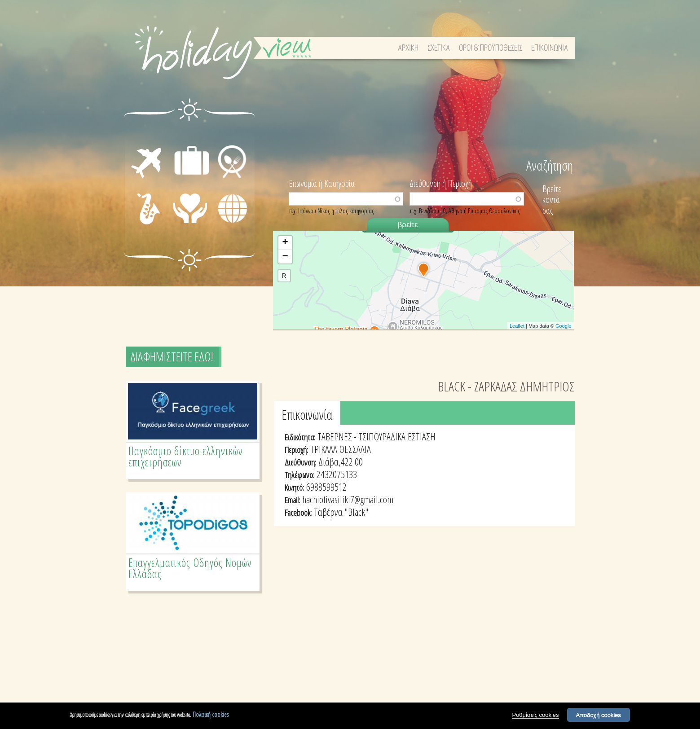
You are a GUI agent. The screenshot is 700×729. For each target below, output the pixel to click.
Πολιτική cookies (211, 714)
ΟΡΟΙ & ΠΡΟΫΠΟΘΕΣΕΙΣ (491, 48)
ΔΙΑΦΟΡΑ (232, 224)
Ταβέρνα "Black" (341, 512)
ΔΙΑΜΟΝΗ (192, 135)
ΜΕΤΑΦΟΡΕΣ (140, 145)
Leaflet (517, 326)
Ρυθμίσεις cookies (535, 715)
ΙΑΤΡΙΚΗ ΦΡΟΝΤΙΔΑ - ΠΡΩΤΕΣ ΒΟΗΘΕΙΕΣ (193, 216)
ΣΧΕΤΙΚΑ (439, 48)
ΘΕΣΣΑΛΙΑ (355, 449)
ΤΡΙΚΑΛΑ (324, 449)
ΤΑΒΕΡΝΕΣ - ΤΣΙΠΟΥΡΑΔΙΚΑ (361, 436)
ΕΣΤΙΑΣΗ (231, 135)
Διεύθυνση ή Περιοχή (441, 183)
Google (563, 326)
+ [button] (285, 243)
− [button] (285, 257)
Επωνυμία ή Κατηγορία (322, 183)
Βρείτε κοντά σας (552, 200)
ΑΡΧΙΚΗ (408, 48)
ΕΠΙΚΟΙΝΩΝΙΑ (550, 48)
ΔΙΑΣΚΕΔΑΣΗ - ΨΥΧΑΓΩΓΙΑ (139, 209)
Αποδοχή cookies (599, 715)
